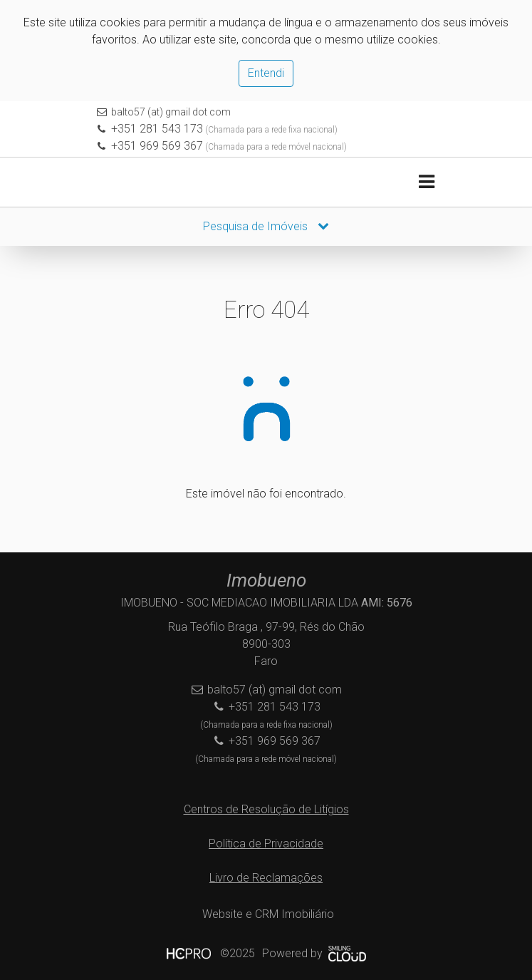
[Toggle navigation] (427, 182)
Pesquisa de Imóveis (266, 226)
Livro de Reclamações (266, 878)
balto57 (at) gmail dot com (171, 112)
